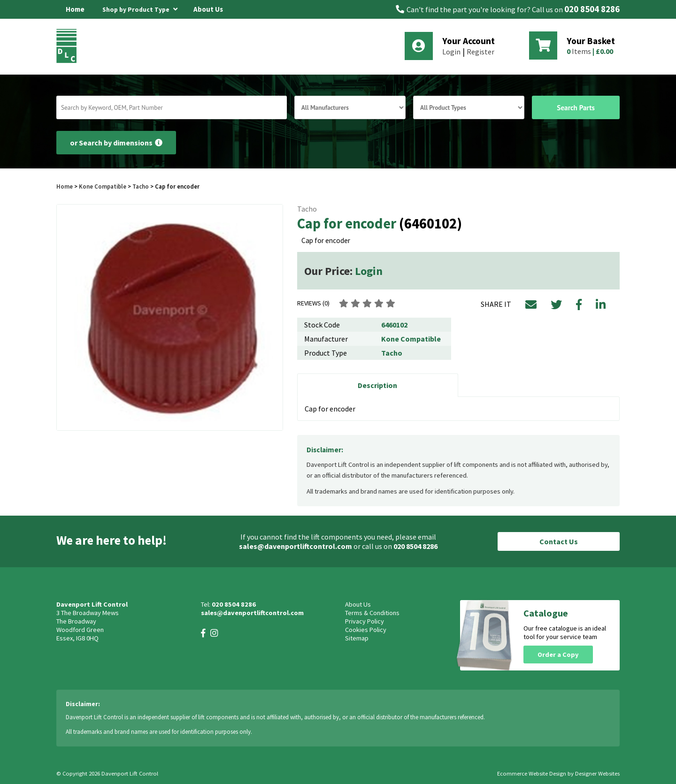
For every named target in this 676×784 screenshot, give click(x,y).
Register (480, 52)
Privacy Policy (365, 621)
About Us (208, 9)
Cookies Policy (366, 630)
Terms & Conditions (372, 613)
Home (75, 9)
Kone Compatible (103, 186)
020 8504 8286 (592, 9)
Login (451, 52)
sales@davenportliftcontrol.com (296, 546)
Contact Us (559, 541)
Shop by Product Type (140, 8)
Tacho (141, 186)
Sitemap (357, 638)
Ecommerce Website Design (532, 773)
